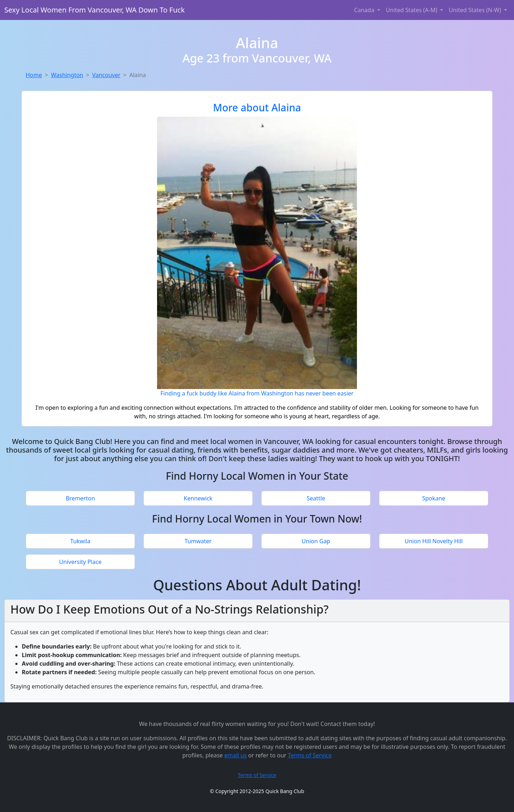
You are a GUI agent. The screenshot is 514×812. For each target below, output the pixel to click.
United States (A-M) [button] (412, 10)
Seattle (316, 498)
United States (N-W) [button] (476, 10)
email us (235, 755)
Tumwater (198, 541)
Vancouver (106, 75)
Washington (67, 75)
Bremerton (80, 498)
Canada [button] (365, 10)
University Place (80, 562)
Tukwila (80, 541)
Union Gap (316, 541)
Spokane (434, 498)
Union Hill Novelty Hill (434, 541)
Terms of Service (310, 755)
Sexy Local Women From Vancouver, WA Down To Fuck (94, 10)
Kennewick (198, 498)
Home (34, 75)
